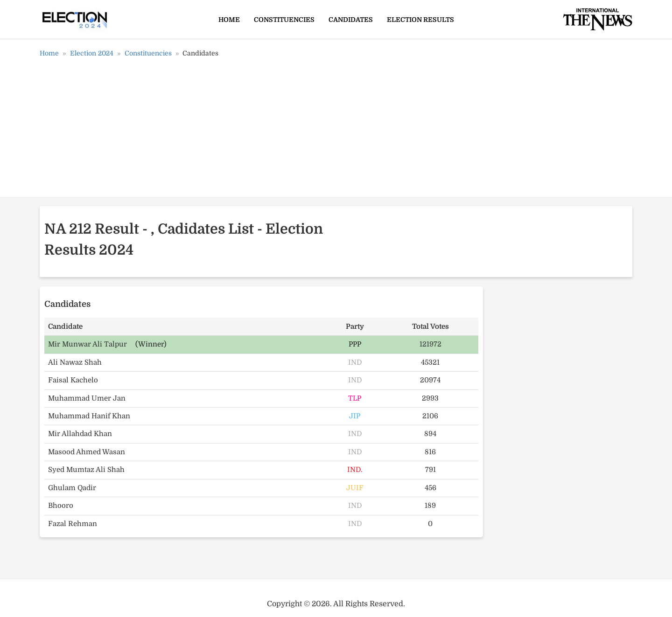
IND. (355, 470)
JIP (355, 416)
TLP (355, 398)
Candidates (351, 20)
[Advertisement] (336, 131)
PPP (355, 344)
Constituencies (284, 20)
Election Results (420, 20)
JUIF (355, 488)
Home (229, 20)
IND (355, 362)
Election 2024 (92, 53)
